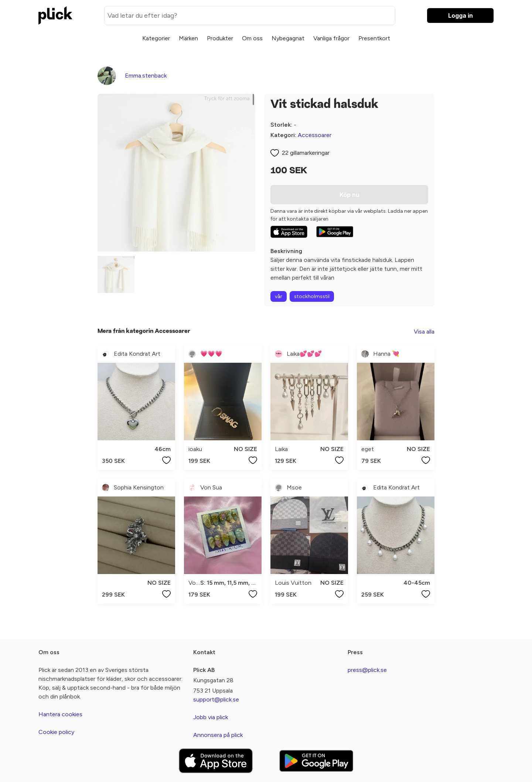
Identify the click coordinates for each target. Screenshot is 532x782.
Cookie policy (56, 732)
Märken (188, 38)
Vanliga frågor (331, 38)
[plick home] (55, 16)
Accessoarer (315, 135)
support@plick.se (216, 699)
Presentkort (374, 38)
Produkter (220, 38)
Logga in (461, 16)
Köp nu (349, 195)
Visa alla (424, 332)
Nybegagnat (288, 38)
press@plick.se (367, 670)
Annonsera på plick (218, 735)
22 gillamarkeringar (306, 153)
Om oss (252, 38)
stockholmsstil (312, 296)
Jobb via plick (211, 717)
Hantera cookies (60, 714)
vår (279, 296)
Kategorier (156, 38)
